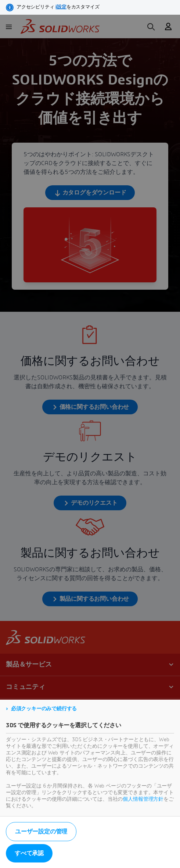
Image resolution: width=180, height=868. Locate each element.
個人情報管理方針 (143, 799)
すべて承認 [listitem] (29, 853)
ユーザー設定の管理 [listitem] (41, 832)
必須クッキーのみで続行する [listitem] (44, 709)
